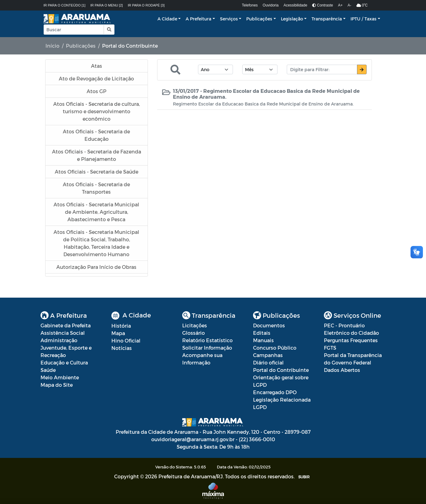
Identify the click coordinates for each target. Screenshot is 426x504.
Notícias (122, 348)
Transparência (327, 19)
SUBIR (304, 477)
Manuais (263, 340)
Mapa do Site (57, 385)
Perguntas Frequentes (351, 340)
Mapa (118, 333)
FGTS (330, 348)
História (121, 326)
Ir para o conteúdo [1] (65, 5)
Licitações (195, 325)
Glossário (194, 333)
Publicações (259, 19)
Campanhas (268, 355)
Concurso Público (275, 348)
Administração (59, 340)
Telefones (250, 5)
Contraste (323, 5)
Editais (262, 333)
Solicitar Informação (207, 348)
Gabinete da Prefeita (66, 325)
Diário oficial (268, 362)
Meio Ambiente (60, 377)
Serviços (229, 19)
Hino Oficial (126, 340)
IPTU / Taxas (364, 19)
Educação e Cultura (64, 362)
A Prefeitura (198, 19)
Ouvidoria (271, 5)
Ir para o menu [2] (107, 5)
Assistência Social (63, 333)
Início (52, 46)
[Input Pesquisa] (74, 30)
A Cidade (167, 19)
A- (350, 5)
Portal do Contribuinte (281, 370)
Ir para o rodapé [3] (146, 5)
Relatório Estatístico (207, 340)
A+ (340, 5)
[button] (109, 30)
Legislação (292, 19)
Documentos (269, 325)
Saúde (48, 370)
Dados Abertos (342, 370)
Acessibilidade (295, 5)
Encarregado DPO (275, 392)
